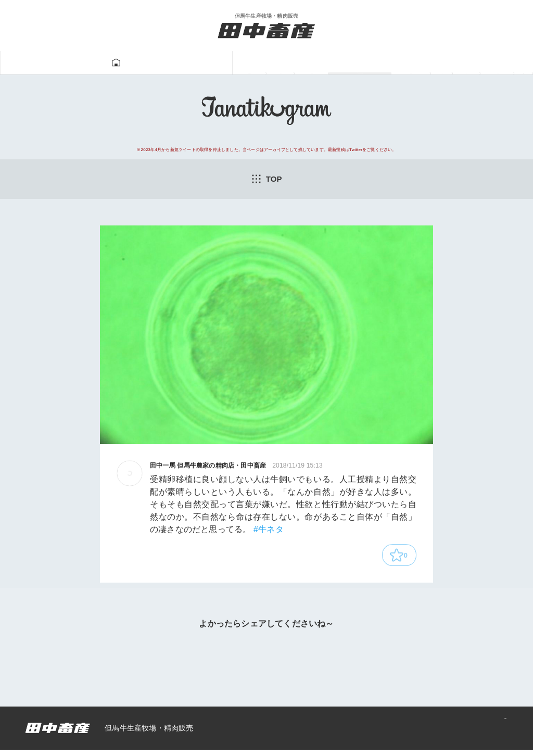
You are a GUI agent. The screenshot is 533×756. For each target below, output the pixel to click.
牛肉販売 (169, 63)
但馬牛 (113, 63)
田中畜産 (57, 63)
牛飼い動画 (320, 63)
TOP (266, 179)
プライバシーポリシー (460, 734)
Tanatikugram (241, 63)
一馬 (375, 63)
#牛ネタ (269, 531)
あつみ (420, 63)
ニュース (475, 63)
